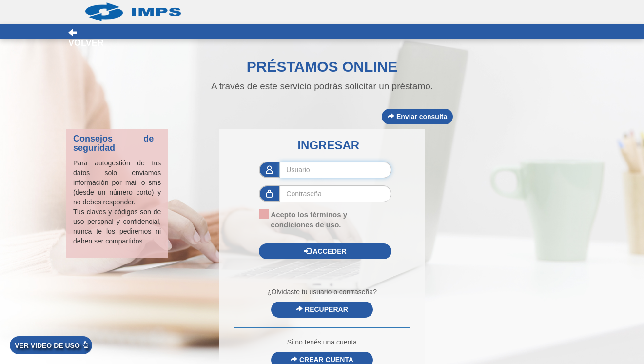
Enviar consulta (417, 117)
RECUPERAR (322, 309)
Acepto (303, 219)
